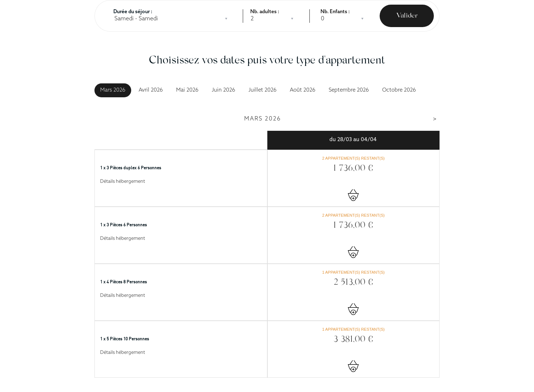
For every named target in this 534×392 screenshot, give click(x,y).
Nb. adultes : (265, 12)
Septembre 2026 (349, 90)
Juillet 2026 (263, 90)
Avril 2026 (151, 90)
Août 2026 (303, 90)
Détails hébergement (123, 182)
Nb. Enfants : (335, 12)
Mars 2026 (113, 90)
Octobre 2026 (399, 90)
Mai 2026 (187, 90)
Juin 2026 (224, 90)
